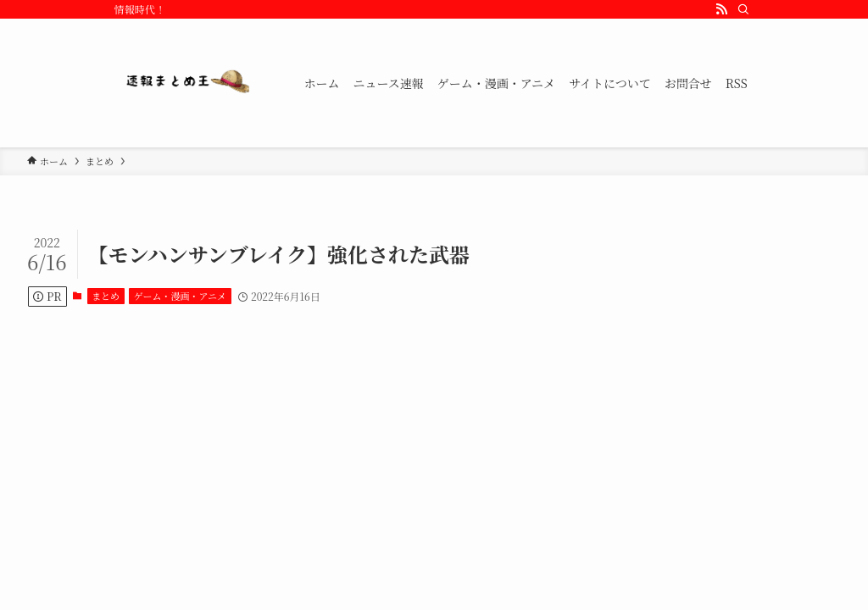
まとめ (106, 296)
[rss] (721, 9)
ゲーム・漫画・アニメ (180, 296)
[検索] (743, 9)
